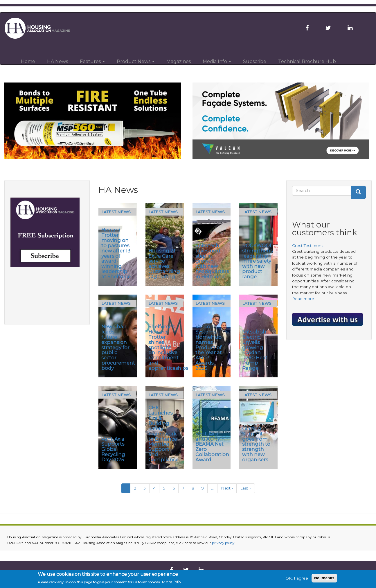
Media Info (217, 61)
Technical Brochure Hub (307, 61)
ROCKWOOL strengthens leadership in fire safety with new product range (257, 261)
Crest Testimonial (309, 245)
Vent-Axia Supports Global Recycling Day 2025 (113, 449)
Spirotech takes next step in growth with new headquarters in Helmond (212, 261)
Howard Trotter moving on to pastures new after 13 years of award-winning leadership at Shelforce (116, 253)
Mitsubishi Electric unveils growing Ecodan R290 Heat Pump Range (255, 350)
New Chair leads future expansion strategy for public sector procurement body (118, 347)
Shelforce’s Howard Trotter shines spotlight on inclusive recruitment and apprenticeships (168, 347)
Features (92, 61)
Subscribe (255, 61)
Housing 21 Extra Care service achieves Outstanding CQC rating (164, 264)
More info (171, 582)
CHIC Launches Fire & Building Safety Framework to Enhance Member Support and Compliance (163, 434)
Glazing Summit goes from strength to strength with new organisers (256, 444)
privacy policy (223, 543)
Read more (303, 299)
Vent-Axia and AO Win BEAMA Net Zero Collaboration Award (212, 447)
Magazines (179, 61)
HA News (57, 61)
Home (28, 61)
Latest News (116, 212)
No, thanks (324, 578)
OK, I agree (297, 578)
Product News (136, 61)
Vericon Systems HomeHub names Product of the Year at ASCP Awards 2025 (209, 347)
